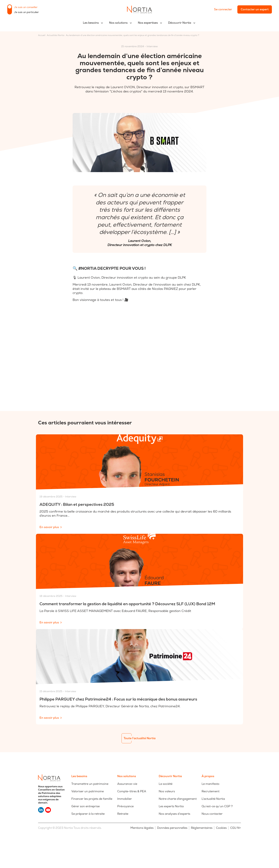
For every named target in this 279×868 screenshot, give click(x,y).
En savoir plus (49, 527)
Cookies (221, 828)
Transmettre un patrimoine (90, 784)
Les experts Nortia (171, 806)
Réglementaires (202, 828)
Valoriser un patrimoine (88, 791)
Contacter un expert (255, 9)
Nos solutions (118, 23)
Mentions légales (142, 828)
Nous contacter (212, 814)
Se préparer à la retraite (88, 814)
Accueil (42, 35)
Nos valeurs (167, 791)
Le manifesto (210, 784)
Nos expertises (148, 23)
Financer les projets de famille (92, 799)
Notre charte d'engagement (178, 799)
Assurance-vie (127, 784)
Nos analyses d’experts (174, 814)
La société (166, 784)
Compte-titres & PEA (132, 791)
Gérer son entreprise (85, 806)
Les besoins (91, 23)
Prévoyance (125, 806)
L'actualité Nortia (213, 799)
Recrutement (210, 791)
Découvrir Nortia (180, 23)
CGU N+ (236, 828)
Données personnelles (172, 828)
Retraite (123, 814)
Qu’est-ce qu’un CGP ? (217, 806)
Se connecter (223, 9)
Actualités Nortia (56, 35)
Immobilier (125, 799)
